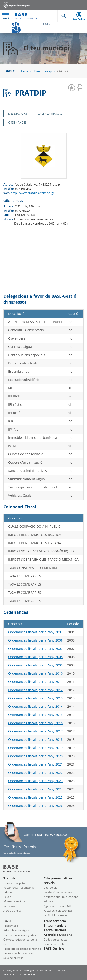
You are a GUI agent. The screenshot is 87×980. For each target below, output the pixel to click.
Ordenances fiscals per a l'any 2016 (35, 723)
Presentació (11, 926)
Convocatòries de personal (21, 939)
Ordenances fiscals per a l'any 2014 (35, 706)
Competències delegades (20, 935)
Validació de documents (59, 892)
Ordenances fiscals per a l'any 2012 (35, 690)
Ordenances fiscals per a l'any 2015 (35, 715)
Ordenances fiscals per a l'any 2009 (35, 665)
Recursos (9, 906)
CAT (47, 24)
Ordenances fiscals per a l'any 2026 (35, 806)
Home (24, 71)
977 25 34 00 (58, 835)
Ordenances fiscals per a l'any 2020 (35, 756)
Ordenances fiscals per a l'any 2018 (35, 739)
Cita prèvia (51, 888)
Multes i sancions (14, 901)
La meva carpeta (14, 883)
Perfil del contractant (57, 915)
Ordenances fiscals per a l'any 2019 (35, 748)
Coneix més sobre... (56, 944)
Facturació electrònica (58, 911)
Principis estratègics (16, 930)
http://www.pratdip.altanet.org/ (32, 193)
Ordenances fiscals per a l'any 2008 (35, 657)
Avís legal (9, 974)
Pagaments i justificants (19, 888)
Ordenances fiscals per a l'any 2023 (35, 781)
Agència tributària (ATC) (59, 906)
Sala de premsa (13, 958)
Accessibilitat (28, 974)
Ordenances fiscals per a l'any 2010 (35, 673)
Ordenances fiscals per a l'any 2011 (35, 682)
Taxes (7, 897)
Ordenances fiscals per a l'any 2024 (35, 789)
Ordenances (17, 122)
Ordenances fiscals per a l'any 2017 (35, 731)
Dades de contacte (56, 939)
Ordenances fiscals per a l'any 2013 (35, 698)
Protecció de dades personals (22, 949)
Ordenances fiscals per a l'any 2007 (35, 649)
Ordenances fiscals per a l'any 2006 (35, 640)
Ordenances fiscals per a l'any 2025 (35, 797)
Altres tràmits (12, 911)
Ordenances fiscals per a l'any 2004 (35, 632)
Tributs (8, 892)
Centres (8, 944)
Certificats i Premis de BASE (16, 853)
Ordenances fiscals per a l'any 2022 (35, 773)
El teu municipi (42, 71)
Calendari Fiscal (50, 114)
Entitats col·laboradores (19, 953)
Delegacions (18, 114)
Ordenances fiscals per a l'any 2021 (35, 764)
